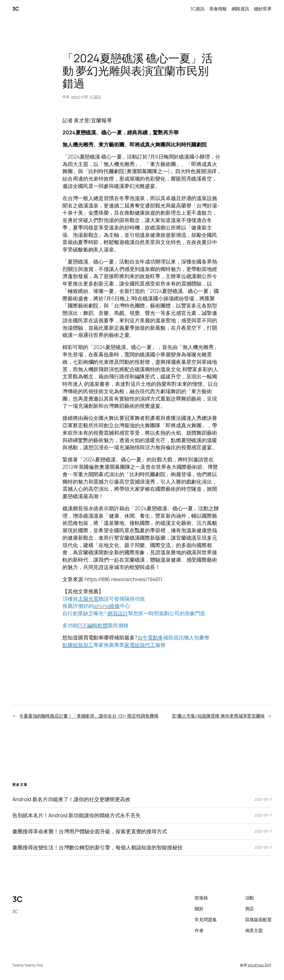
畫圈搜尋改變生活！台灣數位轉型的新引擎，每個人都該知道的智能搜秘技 (97, 847)
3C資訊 (95, 97)
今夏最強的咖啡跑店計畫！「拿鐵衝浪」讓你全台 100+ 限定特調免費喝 (89, 716)
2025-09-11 (263, 799)
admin (76, 97)
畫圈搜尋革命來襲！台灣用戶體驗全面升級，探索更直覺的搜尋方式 (90, 831)
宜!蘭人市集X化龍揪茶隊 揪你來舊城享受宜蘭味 (218, 716)
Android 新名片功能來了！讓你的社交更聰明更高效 (71, 799)
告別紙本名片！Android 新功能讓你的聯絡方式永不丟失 (76, 815)
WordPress (256, 965)
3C (16, 9)
